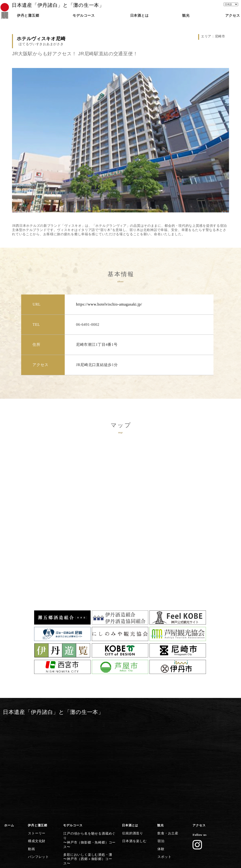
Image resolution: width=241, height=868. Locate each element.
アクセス (199, 729)
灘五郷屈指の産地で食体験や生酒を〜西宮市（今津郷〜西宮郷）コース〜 (90, 781)
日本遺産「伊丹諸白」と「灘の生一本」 (58, 5)
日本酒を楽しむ (133, 744)
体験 (160, 750)
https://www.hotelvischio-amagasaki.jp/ (109, 304)
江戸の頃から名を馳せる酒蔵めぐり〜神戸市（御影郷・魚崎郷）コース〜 (90, 739)
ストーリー (36, 737)
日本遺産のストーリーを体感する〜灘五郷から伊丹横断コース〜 (87, 824)
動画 (31, 750)
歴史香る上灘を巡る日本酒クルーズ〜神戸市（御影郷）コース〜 (89, 760)
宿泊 (160, 744)
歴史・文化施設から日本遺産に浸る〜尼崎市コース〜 (89, 803)
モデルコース (73, 729)
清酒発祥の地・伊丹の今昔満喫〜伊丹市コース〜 (86, 813)
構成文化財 (36, 744)
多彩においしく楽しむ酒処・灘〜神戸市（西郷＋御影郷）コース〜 (89, 749)
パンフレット (37, 757)
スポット (164, 757)
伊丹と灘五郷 (37, 729)
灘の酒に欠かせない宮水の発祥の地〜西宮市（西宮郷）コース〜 (89, 771)
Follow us (199, 739)
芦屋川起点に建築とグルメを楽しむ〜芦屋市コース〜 (89, 792)
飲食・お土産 (167, 737)
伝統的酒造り (132, 737)
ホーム (9, 729)
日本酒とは (130, 729)
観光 (160, 729)
